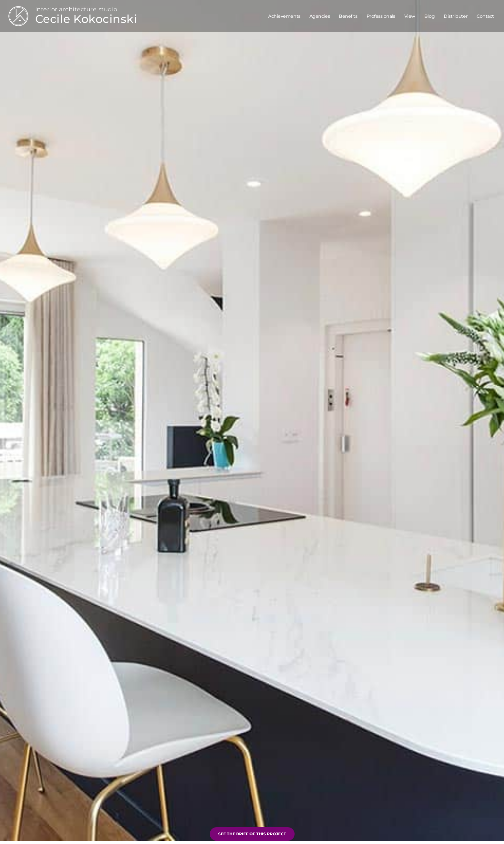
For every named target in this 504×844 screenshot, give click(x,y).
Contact (485, 16)
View (410, 16)
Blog (429, 16)
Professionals (381, 16)
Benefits (348, 16)
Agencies (320, 16)
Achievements (284, 16)
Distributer (456, 16)
